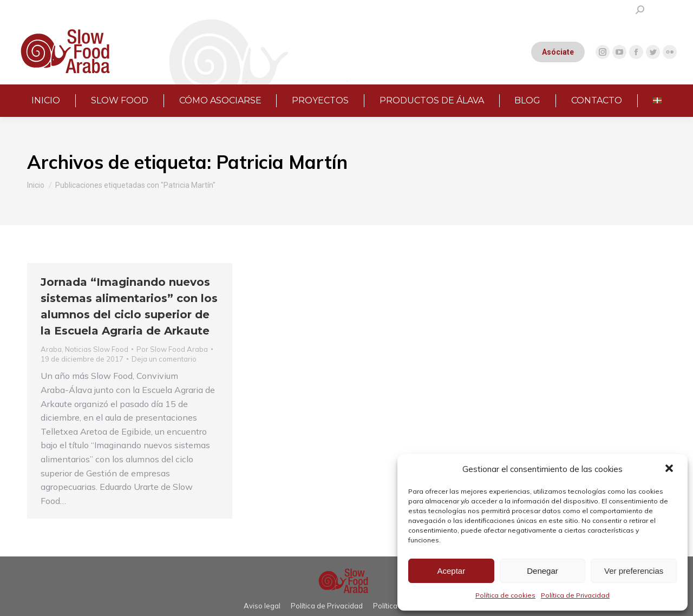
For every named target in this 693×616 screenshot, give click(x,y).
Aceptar (451, 571)
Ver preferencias (634, 571)
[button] (670, 469)
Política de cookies (505, 595)
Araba (51, 349)
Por (172, 349)
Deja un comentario (164, 359)
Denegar (542, 571)
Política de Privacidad (575, 595)
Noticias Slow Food (97, 349)
